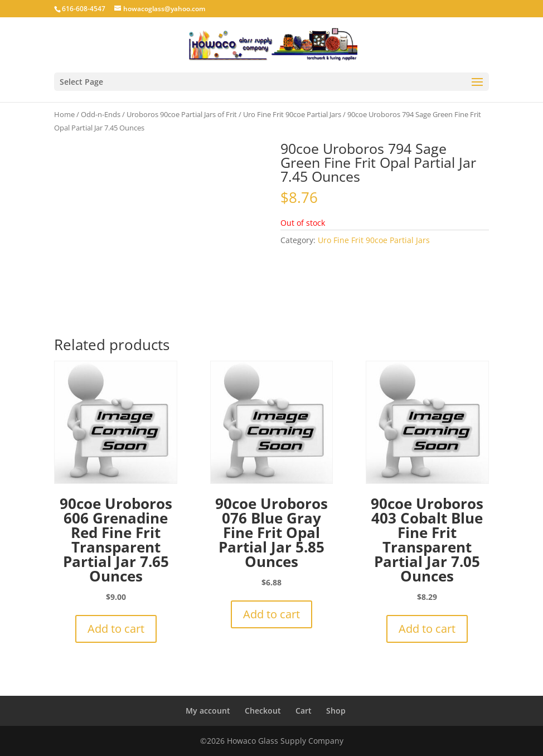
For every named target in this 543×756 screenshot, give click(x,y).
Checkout (263, 711)
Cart (304, 711)
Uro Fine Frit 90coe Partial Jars (292, 114)
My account (208, 711)
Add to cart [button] (116, 629)
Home (64, 114)
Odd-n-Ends (101, 114)
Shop (336, 711)
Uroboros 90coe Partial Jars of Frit (182, 114)
